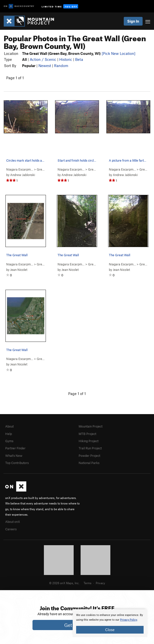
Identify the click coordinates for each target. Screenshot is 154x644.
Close (110, 630)
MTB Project (87, 434)
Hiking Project (89, 441)
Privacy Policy (129, 620)
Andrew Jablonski (23, 175)
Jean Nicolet (19, 270)
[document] (110, 623)
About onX (13, 522)
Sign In (133, 21)
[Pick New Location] (119, 53)
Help (9, 434)
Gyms (9, 441)
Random (61, 66)
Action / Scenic (43, 59)
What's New (14, 456)
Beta (79, 59)
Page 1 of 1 (15, 78)
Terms (88, 583)
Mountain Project (91, 426)
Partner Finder (15, 448)
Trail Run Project (90, 448)
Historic (66, 59)
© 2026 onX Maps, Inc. (64, 583)
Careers (11, 529)
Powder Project (89, 456)
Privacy (100, 583)
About (9, 426)
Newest (45, 66)
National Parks (89, 463)
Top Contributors (17, 463)
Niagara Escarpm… (20, 169)
